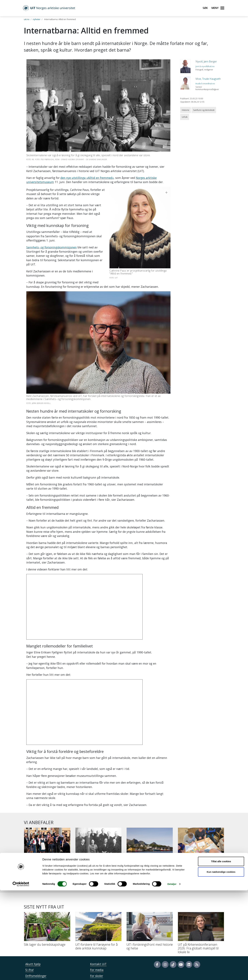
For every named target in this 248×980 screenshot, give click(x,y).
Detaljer (172, 974)
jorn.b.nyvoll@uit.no (205, 66)
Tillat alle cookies (221, 951)
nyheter (37, 19)
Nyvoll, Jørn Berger (206, 61)
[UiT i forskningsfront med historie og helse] (150, 907)
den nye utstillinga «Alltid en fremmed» (87, 178)
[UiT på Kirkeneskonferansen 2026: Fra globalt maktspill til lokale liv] (201, 909)
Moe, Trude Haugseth (208, 79)
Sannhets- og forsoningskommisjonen (52, 234)
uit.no (27, 19)
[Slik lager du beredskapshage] (47, 905)
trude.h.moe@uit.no (205, 83)
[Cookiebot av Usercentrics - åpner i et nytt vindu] (21, 974)
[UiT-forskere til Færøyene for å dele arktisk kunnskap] (98, 907)
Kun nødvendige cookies (221, 961)
